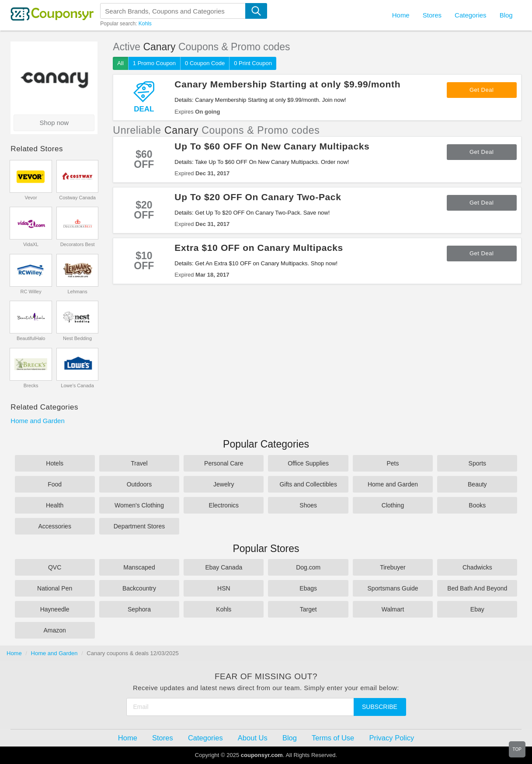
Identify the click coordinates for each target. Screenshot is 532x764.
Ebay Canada (224, 567)
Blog (506, 15)
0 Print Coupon (253, 63)
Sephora (139, 609)
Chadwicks (477, 567)
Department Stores (139, 526)
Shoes (308, 505)
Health (55, 505)
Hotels (55, 463)
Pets (393, 463)
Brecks (31, 385)
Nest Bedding (77, 338)
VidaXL (31, 244)
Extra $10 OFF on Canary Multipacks (259, 248)
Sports (477, 463)
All (120, 63)
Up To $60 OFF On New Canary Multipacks (272, 146)
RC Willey (31, 292)
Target (308, 609)
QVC (55, 567)
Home (14, 653)
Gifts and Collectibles (308, 484)
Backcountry (139, 588)
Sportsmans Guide (393, 588)
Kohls (145, 24)
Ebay (477, 609)
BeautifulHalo (31, 338)
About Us (253, 738)
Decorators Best (78, 244)
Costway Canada (77, 198)
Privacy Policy (391, 738)
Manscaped (139, 567)
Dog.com (308, 567)
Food (55, 484)
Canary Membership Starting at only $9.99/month (287, 84)
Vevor (31, 198)
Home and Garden (37, 421)
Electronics (224, 505)
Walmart (393, 609)
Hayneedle (55, 609)
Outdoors (139, 484)
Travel (139, 463)
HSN (224, 588)
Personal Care (224, 463)
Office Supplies (308, 463)
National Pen (55, 588)
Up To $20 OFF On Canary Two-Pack (258, 197)
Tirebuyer (393, 567)
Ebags (308, 588)
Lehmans (77, 292)
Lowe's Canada (77, 385)
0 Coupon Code (205, 63)
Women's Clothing (139, 505)
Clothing (393, 505)
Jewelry (224, 484)
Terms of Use (333, 738)
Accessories (54, 526)
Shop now (54, 123)
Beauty (477, 484)
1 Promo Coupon (154, 63)
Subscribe (380, 707)
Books (477, 505)
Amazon (54, 630)
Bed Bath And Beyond (477, 588)
